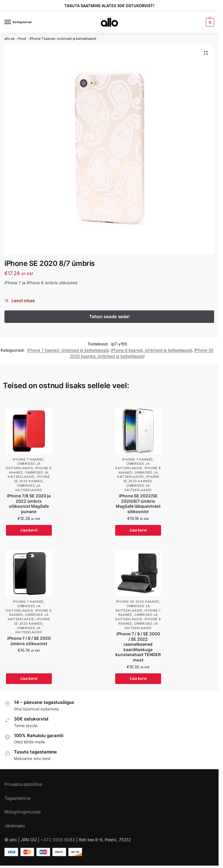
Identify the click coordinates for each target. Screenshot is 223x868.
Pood (22, 39)
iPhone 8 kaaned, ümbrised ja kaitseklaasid (151, 350)
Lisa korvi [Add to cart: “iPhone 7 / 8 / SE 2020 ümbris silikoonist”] (29, 678)
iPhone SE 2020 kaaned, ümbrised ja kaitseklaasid (32, 483)
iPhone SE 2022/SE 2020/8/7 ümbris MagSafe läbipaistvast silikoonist (138, 504)
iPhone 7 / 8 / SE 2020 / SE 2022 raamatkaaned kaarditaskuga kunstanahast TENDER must (138, 647)
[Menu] (13, 22)
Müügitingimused (23, 812)
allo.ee (9, 39)
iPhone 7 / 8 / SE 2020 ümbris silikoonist (29, 641)
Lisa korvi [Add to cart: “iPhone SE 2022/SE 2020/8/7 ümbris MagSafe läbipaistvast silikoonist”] (138, 530)
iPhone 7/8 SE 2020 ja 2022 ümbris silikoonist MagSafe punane (29, 504)
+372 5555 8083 (58, 840)
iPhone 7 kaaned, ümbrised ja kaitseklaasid (63, 39)
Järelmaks (15, 826)
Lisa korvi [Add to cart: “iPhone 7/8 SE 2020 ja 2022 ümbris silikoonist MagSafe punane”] (29, 530)
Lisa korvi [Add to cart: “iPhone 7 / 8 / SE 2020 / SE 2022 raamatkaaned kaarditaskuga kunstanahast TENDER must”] (138, 678)
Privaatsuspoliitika (23, 784)
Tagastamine (17, 798)
